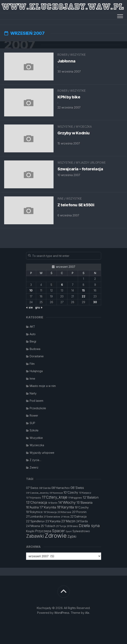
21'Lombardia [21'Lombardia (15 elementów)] (34, 517)
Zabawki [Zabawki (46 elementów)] (35, 536)
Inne (61, 198)
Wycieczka (84, 127)
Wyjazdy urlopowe (91, 163)
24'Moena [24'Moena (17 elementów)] (33, 526)
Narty (33, 393)
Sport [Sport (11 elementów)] (69, 531)
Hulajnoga (36, 371)
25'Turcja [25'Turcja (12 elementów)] (61, 526)
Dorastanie (37, 356)
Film (32, 364)
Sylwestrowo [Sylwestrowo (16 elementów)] (81, 531)
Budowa (35, 349)
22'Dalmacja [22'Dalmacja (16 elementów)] (78, 516)
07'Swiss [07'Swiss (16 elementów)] (32, 488)
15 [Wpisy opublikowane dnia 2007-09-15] (83, 290)
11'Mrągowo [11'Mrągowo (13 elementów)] (75, 498)
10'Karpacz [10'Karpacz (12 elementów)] (85, 493)
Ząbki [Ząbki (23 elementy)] (72, 536)
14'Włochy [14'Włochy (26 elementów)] (67, 502)
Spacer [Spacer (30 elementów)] (58, 531)
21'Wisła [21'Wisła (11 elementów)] (65, 517)
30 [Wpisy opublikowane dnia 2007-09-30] (95, 302)
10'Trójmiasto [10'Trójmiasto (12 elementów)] (34, 498)
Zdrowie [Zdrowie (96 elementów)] (56, 536)
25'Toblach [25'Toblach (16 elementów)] (48, 526)
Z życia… (35, 460)
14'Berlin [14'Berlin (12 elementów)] (53, 503)
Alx (87, 613)
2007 (19, 45)
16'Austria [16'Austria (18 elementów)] (32, 507)
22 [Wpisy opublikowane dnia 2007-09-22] (84, 296)
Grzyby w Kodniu (74, 133)
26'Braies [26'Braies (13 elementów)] (72, 526)
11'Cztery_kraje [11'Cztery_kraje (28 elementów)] (55, 497)
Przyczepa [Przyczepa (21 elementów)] (43, 531)
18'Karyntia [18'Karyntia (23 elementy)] (65, 507)
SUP (32, 423)
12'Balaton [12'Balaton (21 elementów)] (91, 497)
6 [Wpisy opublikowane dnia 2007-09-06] (62, 285)
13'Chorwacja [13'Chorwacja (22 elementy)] (37, 503)
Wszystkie (78, 55)
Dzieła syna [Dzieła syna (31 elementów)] (89, 526)
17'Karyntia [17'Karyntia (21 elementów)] (48, 507)
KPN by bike (69, 97)
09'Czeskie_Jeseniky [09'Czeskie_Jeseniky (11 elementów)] (37, 493)
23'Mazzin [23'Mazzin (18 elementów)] (68, 521)
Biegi (33, 341)
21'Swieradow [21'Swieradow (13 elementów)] (52, 517)
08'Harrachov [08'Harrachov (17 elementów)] (61, 488)
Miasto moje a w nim (43, 386)
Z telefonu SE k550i (76, 205)
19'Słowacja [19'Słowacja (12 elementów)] (50, 512)
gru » (39, 307)
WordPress (62, 613)
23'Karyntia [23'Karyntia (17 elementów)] (53, 521)
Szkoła (34, 430)
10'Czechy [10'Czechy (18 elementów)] (71, 493)
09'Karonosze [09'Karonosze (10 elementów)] (56, 493)
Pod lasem (36, 401)
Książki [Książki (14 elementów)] (30, 531)
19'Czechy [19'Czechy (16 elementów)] (82, 507)
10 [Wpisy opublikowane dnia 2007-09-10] (31, 290)
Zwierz (34, 467)
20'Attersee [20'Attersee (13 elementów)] (64, 512)
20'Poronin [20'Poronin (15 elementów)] (79, 512)
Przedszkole (38, 408)
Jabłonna (66, 61)
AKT (32, 327)
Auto (33, 334)
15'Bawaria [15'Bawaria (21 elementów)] (84, 503)
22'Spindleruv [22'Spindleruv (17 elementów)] (35, 521)
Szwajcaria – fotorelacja (80, 169)
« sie (29, 307)
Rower (63, 55)
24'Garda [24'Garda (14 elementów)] (82, 521)
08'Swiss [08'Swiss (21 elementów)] (77, 488)
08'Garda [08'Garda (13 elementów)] (45, 488)
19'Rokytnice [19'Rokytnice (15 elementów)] (34, 512)
